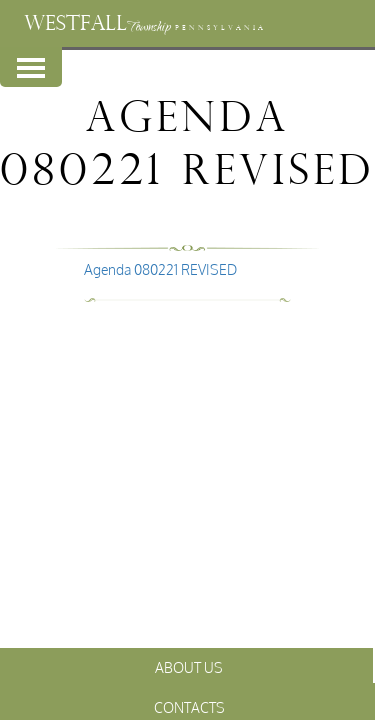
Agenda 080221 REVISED (160, 269)
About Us (189, 667)
